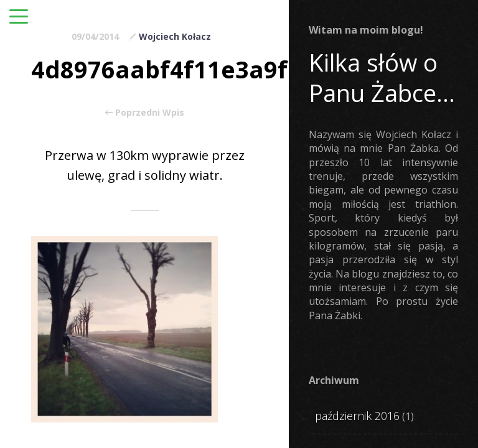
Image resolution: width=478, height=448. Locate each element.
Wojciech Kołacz (175, 36)
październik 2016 (357, 416)
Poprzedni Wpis (145, 113)
